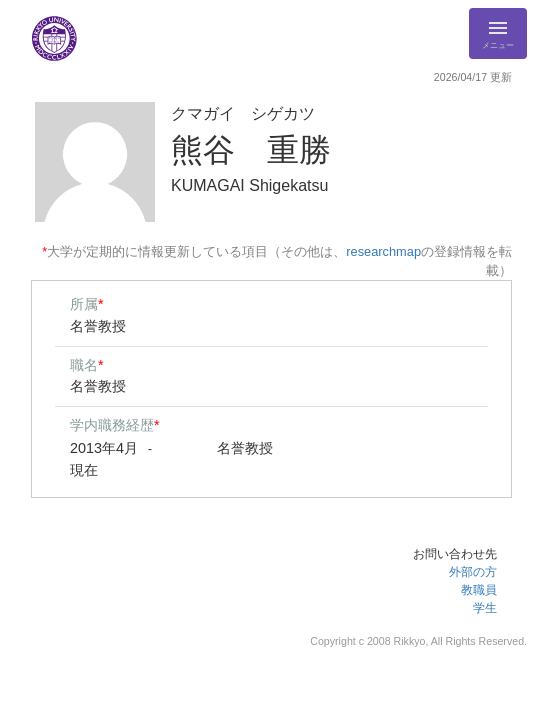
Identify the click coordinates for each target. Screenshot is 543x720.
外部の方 (473, 572)
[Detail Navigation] (498, 33)
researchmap (383, 251)
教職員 (479, 590)
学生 (485, 608)
